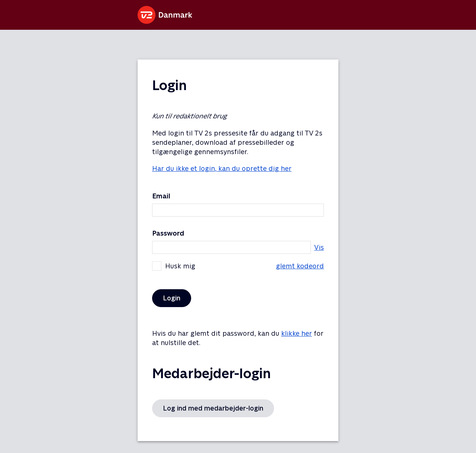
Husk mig (238, 266)
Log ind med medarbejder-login (213, 408)
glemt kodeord (300, 266)
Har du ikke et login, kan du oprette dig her (222, 168)
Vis (319, 247)
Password (168, 233)
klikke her (297, 333)
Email (161, 196)
